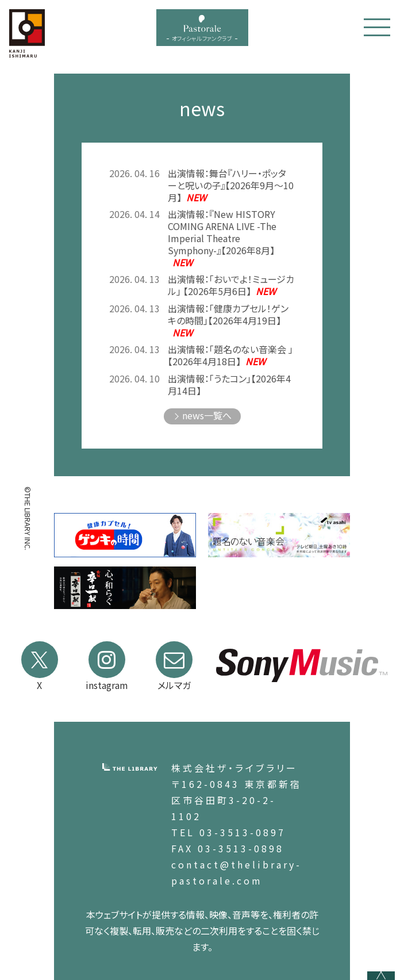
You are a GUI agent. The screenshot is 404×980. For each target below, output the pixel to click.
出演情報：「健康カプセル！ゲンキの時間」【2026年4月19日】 (228, 320)
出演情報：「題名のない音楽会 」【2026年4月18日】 (230, 355)
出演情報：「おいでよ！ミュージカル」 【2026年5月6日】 (231, 285)
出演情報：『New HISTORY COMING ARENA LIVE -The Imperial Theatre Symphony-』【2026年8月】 (222, 238)
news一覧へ (207, 415)
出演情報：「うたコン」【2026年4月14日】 (229, 385)
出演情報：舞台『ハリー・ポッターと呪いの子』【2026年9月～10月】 (231, 185)
